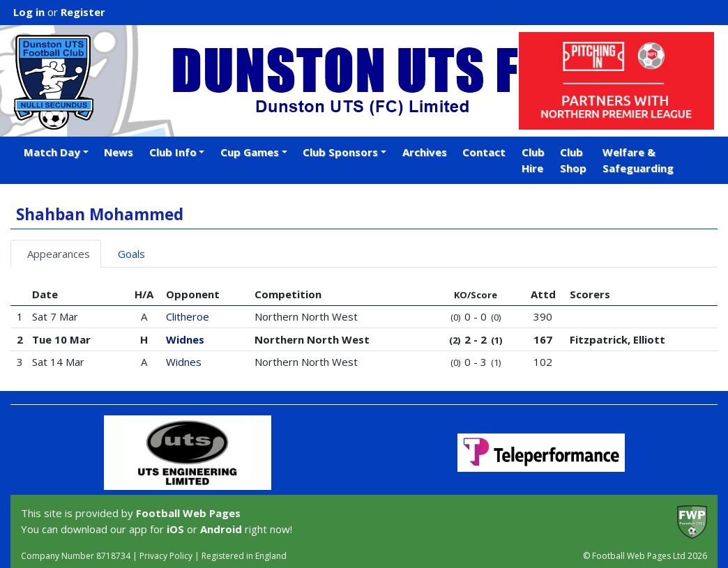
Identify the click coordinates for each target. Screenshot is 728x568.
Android (221, 529)
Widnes (185, 339)
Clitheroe (188, 316)
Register (83, 12)
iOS (175, 529)
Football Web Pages (188, 513)
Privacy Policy (166, 556)
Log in (29, 12)
